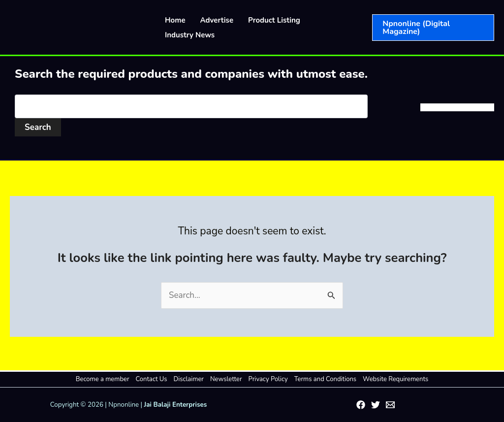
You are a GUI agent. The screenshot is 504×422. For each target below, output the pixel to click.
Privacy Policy (268, 379)
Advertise (217, 20)
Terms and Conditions (325, 379)
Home (175, 20)
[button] (433, 28)
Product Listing (274, 20)
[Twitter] (376, 405)
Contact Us (152, 379)
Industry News (190, 35)
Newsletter (226, 379)
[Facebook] (361, 405)
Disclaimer (189, 379)
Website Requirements (395, 379)
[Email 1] (390, 405)
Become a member (103, 379)
